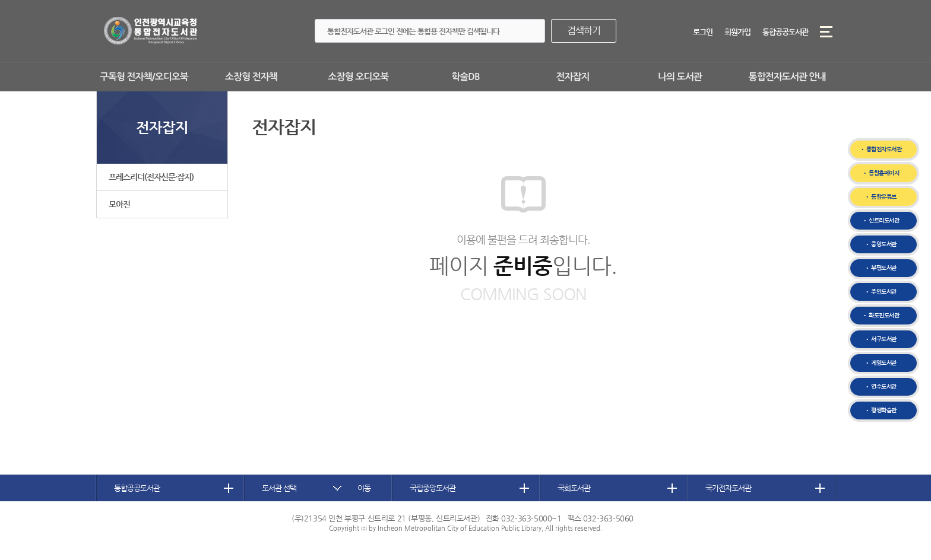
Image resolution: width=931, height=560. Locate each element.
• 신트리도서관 (881, 220)
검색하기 (584, 31)
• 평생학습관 (881, 410)
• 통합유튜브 (881, 197)
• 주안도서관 (881, 292)
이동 (364, 488)
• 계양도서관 (881, 363)
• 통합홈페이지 (881, 173)
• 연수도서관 (881, 386)
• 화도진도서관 (881, 315)
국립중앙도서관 (433, 488)
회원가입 (737, 32)
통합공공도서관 (785, 32)
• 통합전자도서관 (881, 149)
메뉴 (826, 32)
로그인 (703, 32)
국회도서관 (574, 488)
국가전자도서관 (728, 488)
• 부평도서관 (881, 268)
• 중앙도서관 (881, 244)
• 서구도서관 (881, 339)
